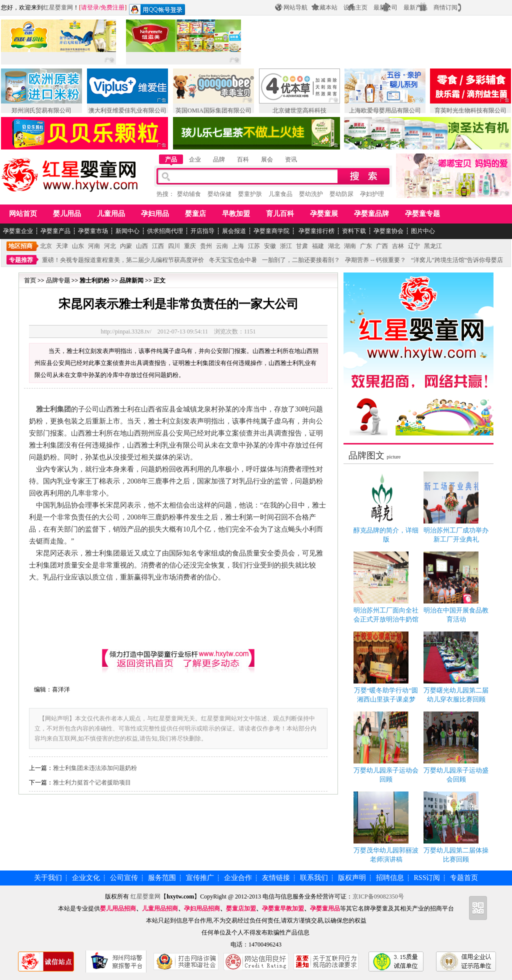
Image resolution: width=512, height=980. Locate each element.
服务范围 (162, 878)
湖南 (350, 246)
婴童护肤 (250, 194)
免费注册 (112, 7)
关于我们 (48, 878)
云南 (222, 246)
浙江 (286, 246)
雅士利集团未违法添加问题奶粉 (95, 768)
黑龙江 (433, 246)
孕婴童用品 (325, 908)
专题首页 (464, 878)
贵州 (206, 246)
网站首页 (23, 214)
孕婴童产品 (55, 231)
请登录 (90, 7)
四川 (174, 246)
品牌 (219, 159)
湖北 (334, 246)
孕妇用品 (155, 214)
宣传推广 (200, 878)
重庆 (190, 246)
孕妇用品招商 (202, 908)
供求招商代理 (165, 231)
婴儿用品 (67, 214)
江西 (158, 246)
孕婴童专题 (422, 214)
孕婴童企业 (18, 231)
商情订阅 (445, 7)
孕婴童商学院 (271, 231)
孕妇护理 (372, 194)
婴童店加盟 (241, 908)
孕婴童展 (324, 214)
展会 (267, 159)
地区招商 (20, 246)
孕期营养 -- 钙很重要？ (375, 260)
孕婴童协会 (388, 231)
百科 (243, 159)
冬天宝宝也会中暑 (233, 260)
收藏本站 (325, 7)
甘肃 (302, 246)
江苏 (254, 246)
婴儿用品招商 (118, 908)
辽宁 (414, 246)
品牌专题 (58, 280)
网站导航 (295, 7)
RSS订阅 (427, 878)
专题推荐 (21, 260)
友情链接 (276, 878)
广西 (382, 246)
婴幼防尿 (341, 194)
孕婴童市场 (93, 231)
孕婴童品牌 (371, 214)
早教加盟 (236, 214)
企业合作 (238, 878)
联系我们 (314, 878)
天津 (62, 246)
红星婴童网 (58, 7)
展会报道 (234, 231)
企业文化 (86, 878)
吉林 (398, 246)
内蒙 (126, 246)
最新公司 (385, 7)
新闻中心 (127, 231)
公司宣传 (124, 878)
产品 (171, 159)
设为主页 (355, 7)
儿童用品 (111, 214)
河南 (94, 246)
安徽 (270, 246)
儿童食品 (280, 194)
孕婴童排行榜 (316, 231)
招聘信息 (390, 878)
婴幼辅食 (189, 194)
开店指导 (202, 231)
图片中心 (423, 231)
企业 (195, 159)
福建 (318, 246)
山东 (78, 246)
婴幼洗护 (311, 194)
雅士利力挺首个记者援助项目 (92, 782)
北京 (46, 246)
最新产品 (415, 7)
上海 (238, 246)
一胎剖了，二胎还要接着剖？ (301, 260)
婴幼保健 (219, 194)
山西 (142, 246)
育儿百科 (280, 214)
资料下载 (354, 231)
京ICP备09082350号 (378, 896)
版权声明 (352, 878)
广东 (366, 246)
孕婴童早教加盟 (283, 908)
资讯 (291, 159)
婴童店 (195, 214)
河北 (110, 246)
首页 (30, 280)
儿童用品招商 (160, 908)
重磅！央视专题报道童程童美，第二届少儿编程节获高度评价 (123, 260)
